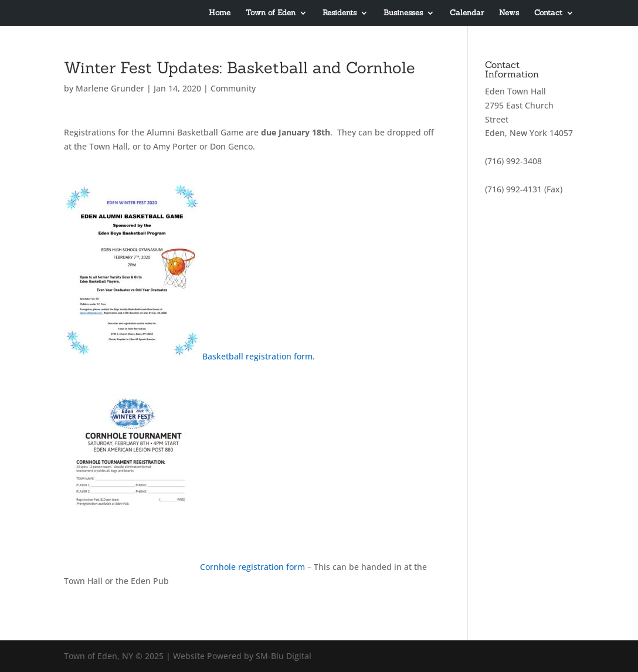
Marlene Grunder (110, 88)
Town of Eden (271, 13)
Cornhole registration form (254, 567)
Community (233, 88)
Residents (340, 13)
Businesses (403, 13)
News (509, 13)
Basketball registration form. (259, 356)
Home (220, 13)
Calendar (467, 13)
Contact (548, 13)
